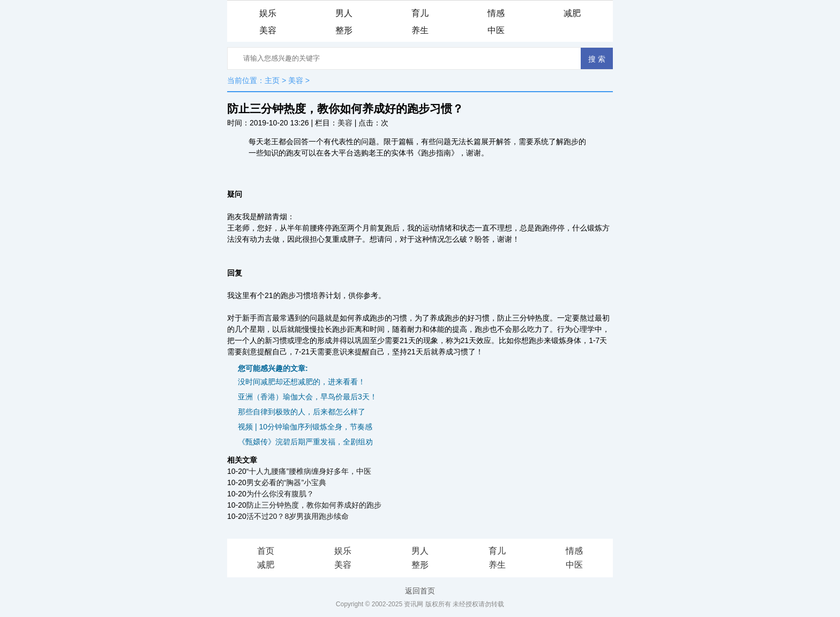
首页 (266, 551)
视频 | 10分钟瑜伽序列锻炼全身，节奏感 (305, 427)
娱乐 (268, 13)
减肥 (572, 13)
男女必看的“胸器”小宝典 (286, 482)
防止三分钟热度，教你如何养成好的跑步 (314, 505)
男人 (344, 13)
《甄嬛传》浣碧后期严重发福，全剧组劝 (305, 442)
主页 (272, 80)
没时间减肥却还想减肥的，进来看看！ (302, 382)
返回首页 (420, 591)
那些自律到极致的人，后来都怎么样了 (302, 412)
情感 (496, 13)
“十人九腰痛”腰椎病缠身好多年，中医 (309, 471)
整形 (344, 30)
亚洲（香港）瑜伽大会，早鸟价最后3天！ (307, 397)
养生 (420, 30)
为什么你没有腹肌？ (280, 494)
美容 (268, 30)
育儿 (420, 13)
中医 (496, 30)
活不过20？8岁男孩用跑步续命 (298, 516)
